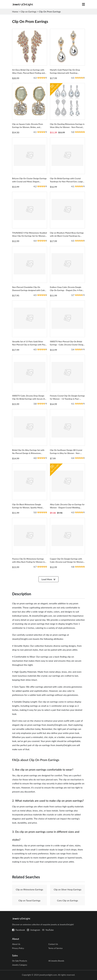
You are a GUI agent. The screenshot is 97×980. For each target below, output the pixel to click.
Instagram (35, 930)
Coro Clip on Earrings (68, 900)
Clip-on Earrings (28, 12)
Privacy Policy (18, 948)
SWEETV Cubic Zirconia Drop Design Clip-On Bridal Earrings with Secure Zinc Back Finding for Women (30, 399)
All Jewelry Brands (56, 961)
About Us (16, 944)
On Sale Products (20, 961)
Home (15, 12)
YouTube (50, 930)
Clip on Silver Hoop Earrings (68, 889)
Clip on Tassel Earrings (29, 900)
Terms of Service (55, 948)
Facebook (20, 930)
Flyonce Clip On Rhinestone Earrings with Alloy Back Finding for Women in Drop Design (28, 562)
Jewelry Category (20, 965)
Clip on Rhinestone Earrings (29, 889)
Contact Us (53, 944)
